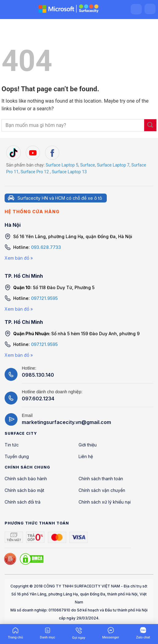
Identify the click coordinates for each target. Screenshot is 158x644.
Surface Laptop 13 (69, 172)
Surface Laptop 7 (113, 165)
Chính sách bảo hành (26, 479)
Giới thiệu (88, 445)
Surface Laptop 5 (62, 165)
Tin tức (12, 445)
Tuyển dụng (17, 456)
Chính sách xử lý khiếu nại (105, 502)
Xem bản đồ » (19, 258)
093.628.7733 (46, 247)
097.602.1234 (38, 399)
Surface (87, 165)
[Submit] (150, 125)
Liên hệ (86, 456)
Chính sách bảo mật (24, 490)
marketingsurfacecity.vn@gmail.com (66, 422)
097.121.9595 (44, 298)
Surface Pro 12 (35, 172)
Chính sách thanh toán (101, 479)
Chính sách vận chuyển (102, 490)
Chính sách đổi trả (23, 502)
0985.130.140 (38, 375)
